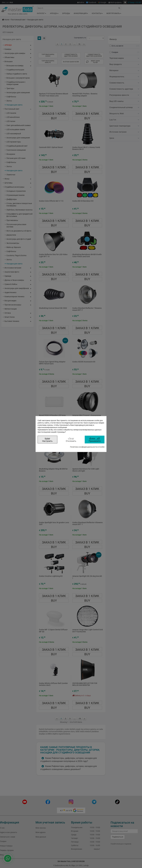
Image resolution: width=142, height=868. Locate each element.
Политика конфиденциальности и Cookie (87, 447)
